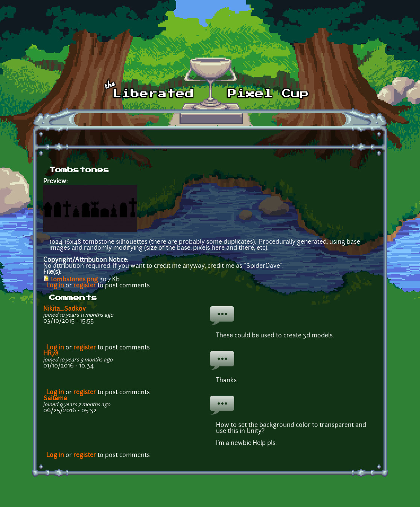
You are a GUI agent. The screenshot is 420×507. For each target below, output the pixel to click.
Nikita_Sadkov (65, 309)
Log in (55, 286)
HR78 (51, 354)
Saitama (55, 399)
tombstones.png (74, 280)
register (85, 286)
